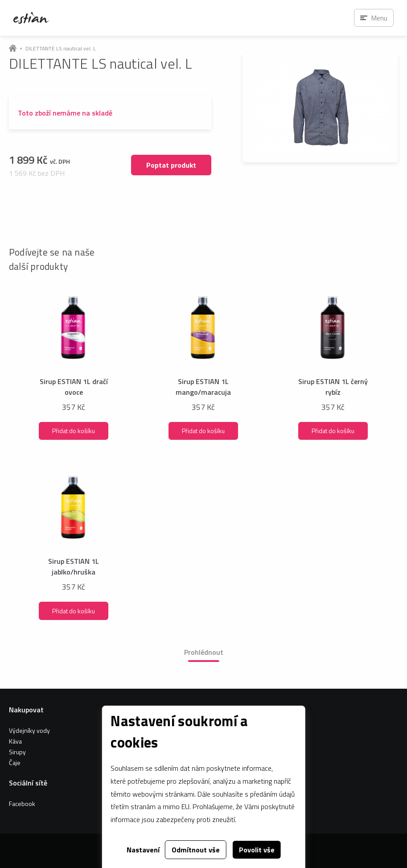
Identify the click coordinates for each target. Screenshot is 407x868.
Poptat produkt (171, 165)
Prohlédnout (204, 652)
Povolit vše (257, 850)
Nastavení (143, 850)
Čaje (15, 763)
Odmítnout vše (196, 850)
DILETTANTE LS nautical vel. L (61, 49)
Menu (379, 18)
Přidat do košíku (74, 431)
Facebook (22, 804)
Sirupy (17, 752)
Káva (15, 741)
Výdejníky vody (29, 730)
